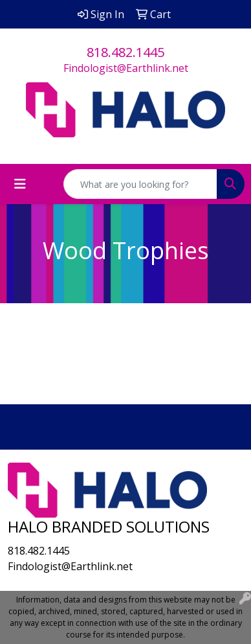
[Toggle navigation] (20, 184)
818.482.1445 (125, 52)
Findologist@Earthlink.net (126, 68)
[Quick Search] (140, 184)
